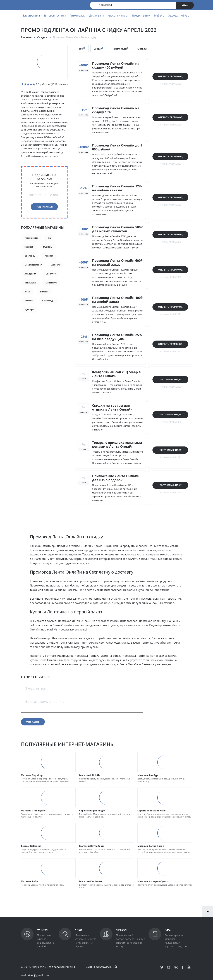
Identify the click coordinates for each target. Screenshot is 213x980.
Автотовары (78, 15)
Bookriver (51, 274)
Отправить (33, 722)
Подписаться (44, 207)
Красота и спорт (118, 15)
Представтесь (35, 688)
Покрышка (30, 283)
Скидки (42, 37)
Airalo (27, 292)
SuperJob (29, 247)
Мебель (159, 15)
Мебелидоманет (33, 265)
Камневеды (48, 301)
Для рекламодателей (102, 967)
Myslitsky (48, 247)
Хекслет (49, 256)
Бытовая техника (55, 15)
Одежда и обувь (179, 15)
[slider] (28, 84)
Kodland (29, 301)
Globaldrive (51, 283)
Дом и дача (97, 15)
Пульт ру (29, 310)
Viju (49, 238)
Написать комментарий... (44, 702)
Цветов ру (30, 256)
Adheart (56, 265)
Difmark (44, 292)
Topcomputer (31, 238)
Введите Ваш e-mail (44, 195)
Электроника (31, 15)
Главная (26, 37)
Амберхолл (30, 274)
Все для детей (141, 15)
